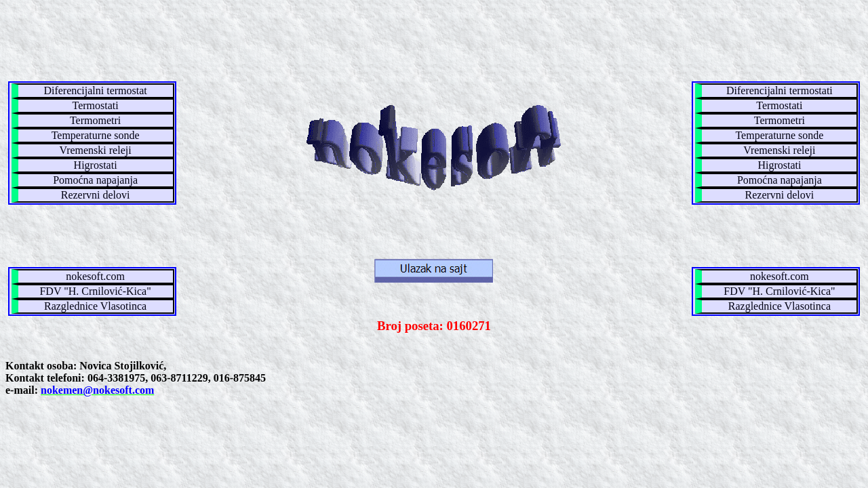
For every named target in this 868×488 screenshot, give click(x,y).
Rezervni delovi (96, 195)
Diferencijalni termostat (95, 90)
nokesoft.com (95, 276)
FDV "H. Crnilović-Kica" (95, 291)
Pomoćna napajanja (95, 180)
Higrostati (96, 165)
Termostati (95, 105)
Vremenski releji (96, 150)
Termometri (95, 120)
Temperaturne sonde (96, 135)
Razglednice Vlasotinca (95, 306)
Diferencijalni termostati (780, 90)
